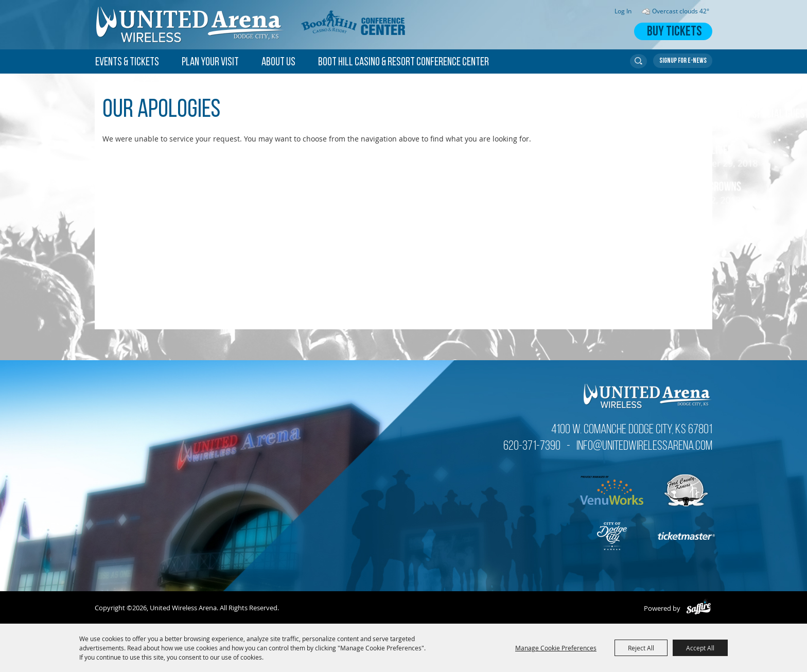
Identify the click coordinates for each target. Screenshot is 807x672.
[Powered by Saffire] (699, 608)
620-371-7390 (532, 446)
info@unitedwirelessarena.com (644, 446)
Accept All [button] (700, 648)
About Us (278, 63)
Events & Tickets (127, 63)
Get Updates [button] (683, 61)
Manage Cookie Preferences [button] (556, 648)
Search (638, 61)
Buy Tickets (674, 32)
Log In (623, 11)
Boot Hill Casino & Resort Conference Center (403, 63)
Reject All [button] (641, 648)
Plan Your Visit (210, 63)
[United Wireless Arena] (190, 25)
